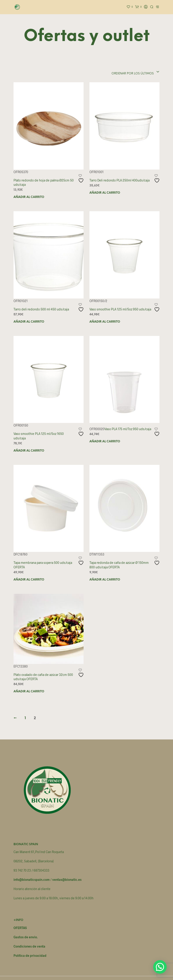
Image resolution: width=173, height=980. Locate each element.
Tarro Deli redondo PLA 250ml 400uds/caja (120, 180)
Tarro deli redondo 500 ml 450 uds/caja (41, 309)
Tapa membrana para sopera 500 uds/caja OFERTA (43, 565)
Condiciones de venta (29, 946)
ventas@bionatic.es (67, 880)
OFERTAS (20, 928)
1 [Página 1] (25, 718)
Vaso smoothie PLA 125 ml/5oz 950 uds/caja (120, 309)
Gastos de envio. (26, 937)
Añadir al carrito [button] (29, 197)
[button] (160, 967)
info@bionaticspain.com (32, 880)
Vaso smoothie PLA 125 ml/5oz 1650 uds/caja (39, 436)
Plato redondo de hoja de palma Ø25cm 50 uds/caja (44, 182)
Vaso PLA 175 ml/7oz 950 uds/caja (128, 429)
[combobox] (129, 72)
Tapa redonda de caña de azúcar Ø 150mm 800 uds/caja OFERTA (119, 565)
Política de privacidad (30, 956)
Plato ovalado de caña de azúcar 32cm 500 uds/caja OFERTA (43, 677)
